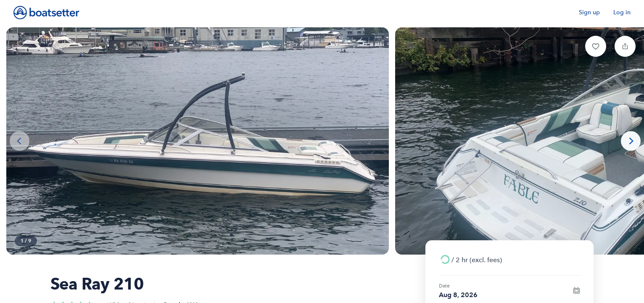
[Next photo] (631, 141)
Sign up (589, 12)
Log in (622, 12)
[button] (596, 46)
